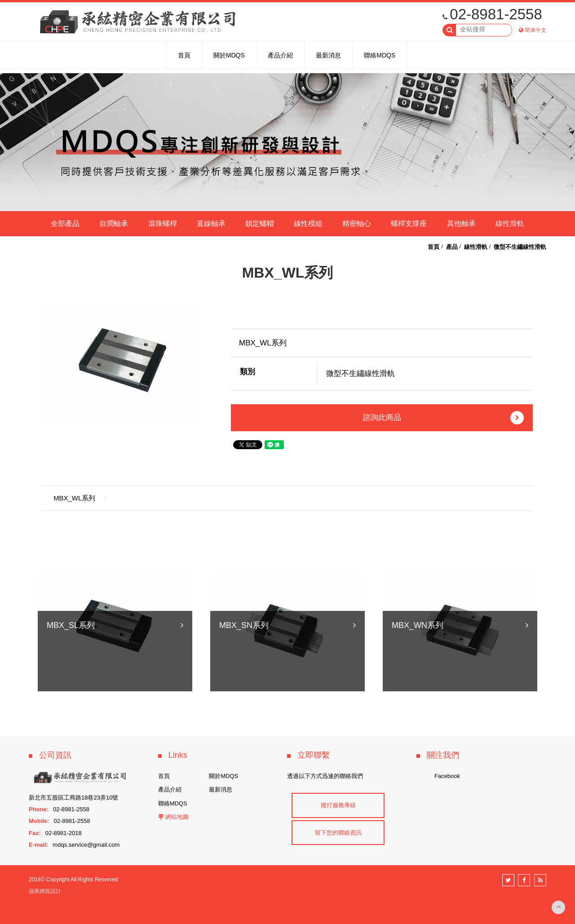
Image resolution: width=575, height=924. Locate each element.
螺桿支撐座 (409, 223)
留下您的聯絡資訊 (338, 833)
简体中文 (535, 30)
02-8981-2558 (492, 14)
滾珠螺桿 (163, 223)
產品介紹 (170, 789)
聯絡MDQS (173, 803)
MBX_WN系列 (418, 676)
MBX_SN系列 (244, 676)
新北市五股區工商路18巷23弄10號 (73, 798)
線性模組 (308, 223)
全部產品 (65, 223)
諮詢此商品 (444, 418)
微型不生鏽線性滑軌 (520, 247)
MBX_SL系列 (71, 676)
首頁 (433, 247)
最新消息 (221, 789)
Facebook (447, 776)
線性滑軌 (510, 223)
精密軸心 (357, 223)
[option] (121, 362)
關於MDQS (223, 776)
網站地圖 (177, 817)
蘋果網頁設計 (45, 891)
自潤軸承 (114, 223)
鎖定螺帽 (260, 223)
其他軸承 (461, 223)
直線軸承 (211, 223)
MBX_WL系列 (74, 498)
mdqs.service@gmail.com (86, 845)
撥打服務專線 (338, 805)
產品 (452, 247)
